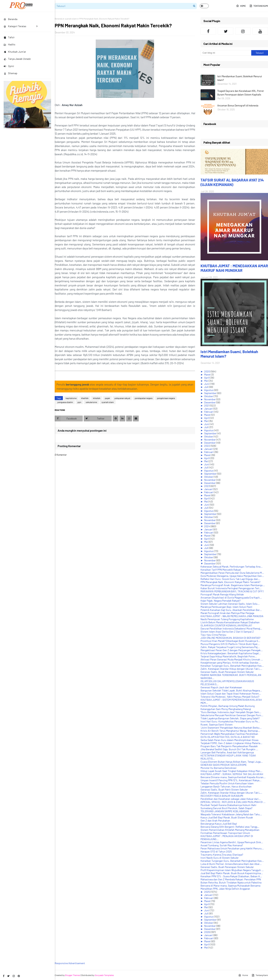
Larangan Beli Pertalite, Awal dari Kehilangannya (227, 752)
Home (241, 6)
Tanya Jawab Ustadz (17, 59)
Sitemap (10, 73)
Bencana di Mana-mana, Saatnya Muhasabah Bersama (230, 886)
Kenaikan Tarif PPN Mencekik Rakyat (221, 570)
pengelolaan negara (166, 398)
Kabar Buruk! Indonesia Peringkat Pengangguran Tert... (231, 588)
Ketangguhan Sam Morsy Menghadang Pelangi (226, 709)
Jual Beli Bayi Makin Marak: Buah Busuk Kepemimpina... (232, 873)
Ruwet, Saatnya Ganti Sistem (217, 724)
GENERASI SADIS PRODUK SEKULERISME (224, 765)
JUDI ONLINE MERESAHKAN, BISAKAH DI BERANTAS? (230, 638)
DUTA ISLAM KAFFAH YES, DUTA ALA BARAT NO (228, 737)
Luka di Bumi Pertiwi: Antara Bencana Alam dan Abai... (231, 864)
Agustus (209, 390)
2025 (207, 892)
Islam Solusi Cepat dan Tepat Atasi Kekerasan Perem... (231, 694)
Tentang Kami (259, 6)
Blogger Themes (73, 975)
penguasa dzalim (65, 402)
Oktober (209, 396)
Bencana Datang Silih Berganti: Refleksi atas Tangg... (230, 827)
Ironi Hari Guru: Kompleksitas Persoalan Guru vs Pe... (230, 721)
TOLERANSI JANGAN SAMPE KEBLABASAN (225, 811)
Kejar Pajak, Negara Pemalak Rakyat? (221, 601)
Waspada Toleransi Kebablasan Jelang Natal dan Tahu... (231, 814)
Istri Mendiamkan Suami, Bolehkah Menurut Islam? (240, 78)
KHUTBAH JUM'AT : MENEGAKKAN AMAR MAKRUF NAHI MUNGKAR (234, 268)
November (210, 399)
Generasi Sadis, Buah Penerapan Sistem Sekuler (227, 672)
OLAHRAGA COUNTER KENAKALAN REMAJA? (226, 625)
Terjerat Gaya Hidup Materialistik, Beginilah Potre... (229, 656)
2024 (207, 526)
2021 (207, 405)
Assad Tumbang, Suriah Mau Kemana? (222, 845)
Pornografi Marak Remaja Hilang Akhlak (222, 594)
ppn (79, 402)
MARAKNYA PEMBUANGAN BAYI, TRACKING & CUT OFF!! (232, 591)
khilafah (97, 398)
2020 (207, 371)
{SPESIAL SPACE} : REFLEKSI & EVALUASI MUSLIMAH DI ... (233, 802)
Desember (210, 402)
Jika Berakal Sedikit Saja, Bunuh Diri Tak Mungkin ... (229, 749)
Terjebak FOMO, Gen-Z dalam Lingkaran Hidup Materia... (231, 743)
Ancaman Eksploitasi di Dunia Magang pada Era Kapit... (231, 597)
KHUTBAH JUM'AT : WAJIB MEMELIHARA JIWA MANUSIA (232, 616)
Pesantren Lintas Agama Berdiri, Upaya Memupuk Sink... (232, 842)
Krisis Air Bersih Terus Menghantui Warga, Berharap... (230, 731)
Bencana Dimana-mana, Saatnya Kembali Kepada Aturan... (233, 777)
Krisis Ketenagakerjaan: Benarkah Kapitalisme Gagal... (231, 653)
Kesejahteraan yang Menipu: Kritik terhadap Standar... (231, 663)
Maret (208, 374)
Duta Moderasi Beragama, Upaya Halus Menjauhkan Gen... (232, 576)
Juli (207, 387)
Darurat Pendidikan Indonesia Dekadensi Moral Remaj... (231, 628)
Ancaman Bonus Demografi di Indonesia (238, 105)
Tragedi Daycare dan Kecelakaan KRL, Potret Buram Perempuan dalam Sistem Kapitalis (241, 93)
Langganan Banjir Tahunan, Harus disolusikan (226, 786)
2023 (207, 486)
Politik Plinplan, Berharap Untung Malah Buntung (228, 706)
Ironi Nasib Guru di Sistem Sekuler (220, 858)
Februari (209, 412)
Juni (207, 384)
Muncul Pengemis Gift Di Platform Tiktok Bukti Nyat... (230, 644)
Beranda (59, 19)
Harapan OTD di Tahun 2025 (216, 851)
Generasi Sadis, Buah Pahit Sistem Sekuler (224, 790)
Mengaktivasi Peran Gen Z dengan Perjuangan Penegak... (232, 650)
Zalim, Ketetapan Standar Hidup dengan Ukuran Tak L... (231, 669)
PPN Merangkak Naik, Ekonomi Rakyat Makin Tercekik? (230, 582)
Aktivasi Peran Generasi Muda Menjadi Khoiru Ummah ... (232, 659)
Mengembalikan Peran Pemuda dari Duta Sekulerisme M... (232, 573)
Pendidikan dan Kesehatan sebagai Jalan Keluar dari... (231, 799)
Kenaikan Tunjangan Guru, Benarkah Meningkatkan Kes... (232, 666)
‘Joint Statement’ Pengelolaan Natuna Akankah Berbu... (231, 728)
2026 (207, 932)
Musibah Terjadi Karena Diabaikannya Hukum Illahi (228, 805)
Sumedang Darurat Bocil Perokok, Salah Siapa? (226, 808)
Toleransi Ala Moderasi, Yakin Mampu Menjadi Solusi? (230, 697)
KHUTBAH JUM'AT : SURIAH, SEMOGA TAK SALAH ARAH (232, 774)
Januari (209, 409)
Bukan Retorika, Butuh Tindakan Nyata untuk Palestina (231, 882)
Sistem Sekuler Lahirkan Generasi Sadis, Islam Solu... (230, 604)
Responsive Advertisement (70, 963)
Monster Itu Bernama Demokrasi (219, 768)
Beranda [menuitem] (10, 19)
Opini (9, 66)
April (207, 378)
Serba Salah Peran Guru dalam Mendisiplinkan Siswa (229, 740)
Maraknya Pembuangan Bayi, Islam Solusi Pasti (226, 607)
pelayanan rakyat (122, 398)
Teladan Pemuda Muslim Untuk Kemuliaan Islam (227, 783)
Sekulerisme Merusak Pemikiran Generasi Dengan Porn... (232, 715)
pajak (107, 398)
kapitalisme (71, 398)
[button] (204, 6)
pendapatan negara (144, 398)
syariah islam (71, 19)
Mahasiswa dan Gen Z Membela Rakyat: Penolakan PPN (231, 879)
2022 (207, 446)
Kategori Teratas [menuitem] (15, 26)
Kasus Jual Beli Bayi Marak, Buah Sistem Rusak (227, 817)
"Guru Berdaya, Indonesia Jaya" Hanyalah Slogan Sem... (231, 712)
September (211, 393)
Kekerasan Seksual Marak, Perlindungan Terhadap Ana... (232, 567)
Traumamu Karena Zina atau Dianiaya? (222, 855)
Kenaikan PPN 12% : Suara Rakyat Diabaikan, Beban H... (231, 876)
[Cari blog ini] (226, 53)
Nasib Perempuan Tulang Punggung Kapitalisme (227, 619)
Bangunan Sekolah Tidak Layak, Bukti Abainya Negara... (231, 690)
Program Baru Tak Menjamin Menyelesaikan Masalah (229, 746)
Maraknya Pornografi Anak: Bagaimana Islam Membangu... (233, 585)
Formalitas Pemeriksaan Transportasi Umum (225, 833)
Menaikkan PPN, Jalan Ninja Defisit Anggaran (225, 889)
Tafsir (9, 37)
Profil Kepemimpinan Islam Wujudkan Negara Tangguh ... (232, 870)
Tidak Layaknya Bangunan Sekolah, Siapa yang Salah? (230, 718)
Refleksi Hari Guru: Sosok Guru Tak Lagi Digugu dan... (230, 579)
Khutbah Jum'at (15, 52)
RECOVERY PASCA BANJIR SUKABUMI (222, 796)
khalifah (85, 398)
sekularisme (91, 402)
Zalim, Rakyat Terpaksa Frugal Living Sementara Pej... (230, 647)
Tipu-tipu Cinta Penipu (213, 635)
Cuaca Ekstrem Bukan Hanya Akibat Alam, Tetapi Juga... (232, 762)
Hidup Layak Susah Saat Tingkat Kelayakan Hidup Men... (231, 771)
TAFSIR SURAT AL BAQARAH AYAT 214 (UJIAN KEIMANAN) (232, 182)
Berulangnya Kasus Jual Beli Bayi (219, 824)
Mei (206, 381)
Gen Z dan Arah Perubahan (215, 820)
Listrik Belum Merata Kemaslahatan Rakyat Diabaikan (230, 622)
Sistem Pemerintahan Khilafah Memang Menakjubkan (230, 830)
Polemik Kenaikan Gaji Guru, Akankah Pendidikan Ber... (231, 610)
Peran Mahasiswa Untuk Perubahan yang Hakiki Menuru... (232, 848)
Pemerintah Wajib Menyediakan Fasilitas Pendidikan (229, 734)
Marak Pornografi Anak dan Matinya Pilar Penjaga (227, 613)
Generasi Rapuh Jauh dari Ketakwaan (221, 687)
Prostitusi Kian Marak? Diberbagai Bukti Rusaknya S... (230, 641)
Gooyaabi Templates (104, 975)
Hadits (9, 44)
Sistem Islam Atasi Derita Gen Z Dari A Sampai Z (227, 632)
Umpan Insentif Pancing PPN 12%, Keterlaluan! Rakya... (231, 780)
